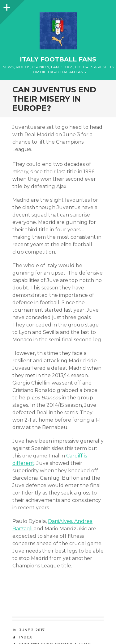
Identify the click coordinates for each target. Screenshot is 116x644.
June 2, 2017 (32, 630)
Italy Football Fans (58, 59)
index (26, 637)
